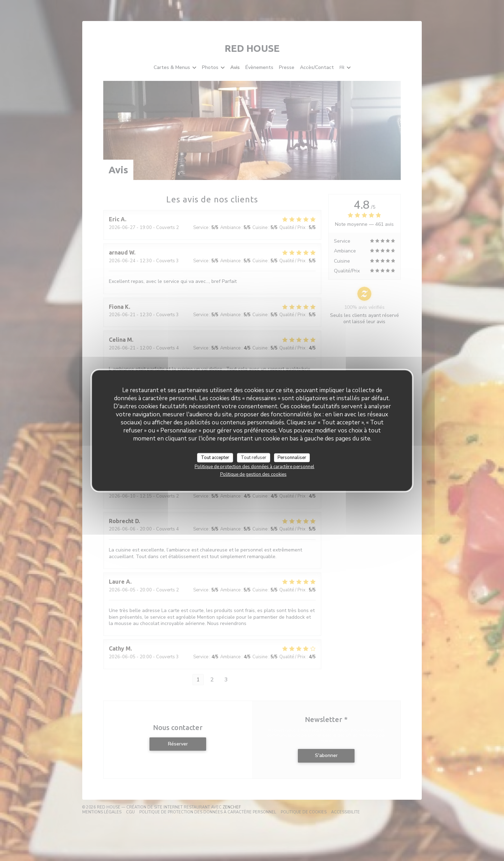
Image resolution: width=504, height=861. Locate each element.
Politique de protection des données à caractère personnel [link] (254, 467)
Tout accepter (215, 457)
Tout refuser (254, 457)
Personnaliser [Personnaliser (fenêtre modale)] (292, 457)
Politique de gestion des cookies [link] (253, 474)
